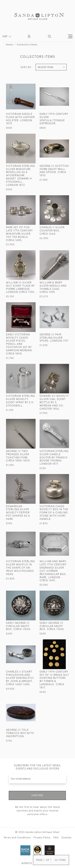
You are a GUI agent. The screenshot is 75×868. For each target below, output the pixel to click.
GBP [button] (5, 36)
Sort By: (26, 67)
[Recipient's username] (37, 779)
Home (9, 45)
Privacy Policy (42, 837)
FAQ (56, 837)
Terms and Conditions (17, 837)
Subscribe (37, 795)
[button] (49, 36)
